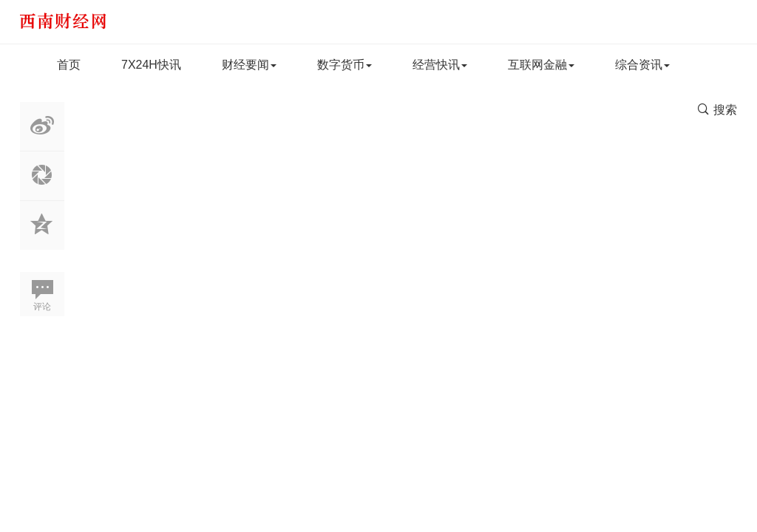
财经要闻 (249, 65)
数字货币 (344, 65)
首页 (69, 65)
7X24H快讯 (151, 65)
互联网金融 (541, 65)
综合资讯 (642, 65)
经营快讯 (440, 65)
